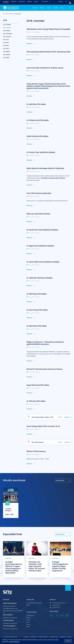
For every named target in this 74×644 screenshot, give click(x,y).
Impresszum (63, 637)
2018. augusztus (7, 37)
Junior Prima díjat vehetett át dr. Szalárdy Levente (45, 68)
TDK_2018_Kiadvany (38, 442)
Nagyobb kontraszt (70, 3)
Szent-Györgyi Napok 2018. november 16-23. (43, 426)
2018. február (7, 55)
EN (66, 1)
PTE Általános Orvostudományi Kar (10, 629)
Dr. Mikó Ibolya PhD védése (37, 294)
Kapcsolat (61, 1)
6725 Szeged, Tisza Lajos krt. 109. (59, 603)
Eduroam (28, 618)
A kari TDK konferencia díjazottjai (39, 193)
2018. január (6, 58)
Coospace (28, 624)
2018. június (6, 43)
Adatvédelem (33, 637)
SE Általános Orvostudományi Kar (10, 623)
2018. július (6, 40)
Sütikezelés (26, 637)
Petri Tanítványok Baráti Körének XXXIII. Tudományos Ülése (49, 52)
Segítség (69, 637)
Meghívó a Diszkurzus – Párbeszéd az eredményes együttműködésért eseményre (45, 343)
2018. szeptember (7, 34)
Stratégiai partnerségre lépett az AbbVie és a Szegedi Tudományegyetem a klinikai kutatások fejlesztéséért (14, 567)
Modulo (28, 627)
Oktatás (42, 8)
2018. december (7, 25)
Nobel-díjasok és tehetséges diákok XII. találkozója (45, 168)
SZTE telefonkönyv (30, 615)
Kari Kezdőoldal (6, 1)
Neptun (28, 622)
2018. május (6, 46)
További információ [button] (14, 642)
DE (69, 1)
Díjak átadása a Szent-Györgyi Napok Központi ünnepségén (48, 29)
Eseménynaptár (60, 480)
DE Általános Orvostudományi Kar (10, 618)
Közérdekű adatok (54, 637)
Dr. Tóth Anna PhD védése (36, 401)
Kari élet (56, 8)
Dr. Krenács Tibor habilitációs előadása (41, 152)
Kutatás (49, 8)
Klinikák (28, 605)
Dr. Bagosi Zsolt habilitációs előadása (40, 246)
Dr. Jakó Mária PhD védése (36, 104)
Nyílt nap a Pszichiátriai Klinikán (38, 214)
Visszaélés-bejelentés (43, 637)
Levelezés (28, 620)
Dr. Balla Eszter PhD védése (37, 326)
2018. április (6, 49)
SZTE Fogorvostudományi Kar (9, 606)
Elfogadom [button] (68, 641)
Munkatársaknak (22, 1)
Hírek (62, 8)
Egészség (36, 1)
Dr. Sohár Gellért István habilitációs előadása (43, 262)
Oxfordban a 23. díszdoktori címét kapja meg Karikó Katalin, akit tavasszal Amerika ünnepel (37, 566)
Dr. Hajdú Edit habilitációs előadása (40, 278)
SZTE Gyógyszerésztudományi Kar (10, 608)
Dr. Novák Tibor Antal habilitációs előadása (42, 230)
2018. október (7, 31)
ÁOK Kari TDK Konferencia (36, 451)
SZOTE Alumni (45, 1)
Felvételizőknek (14, 1)
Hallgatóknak (30, 1)
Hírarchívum (11, 14)
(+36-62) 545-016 (56, 605)
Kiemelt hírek (8, 558)
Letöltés (66, 417)
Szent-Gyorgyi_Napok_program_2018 (42, 417)
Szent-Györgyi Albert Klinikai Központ (34, 603)
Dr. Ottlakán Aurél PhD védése (38, 120)
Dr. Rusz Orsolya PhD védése (37, 310)
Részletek (29, 43)
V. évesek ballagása (8, 509)
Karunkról (35, 8)
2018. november (18, 14)
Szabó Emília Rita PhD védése (37, 136)
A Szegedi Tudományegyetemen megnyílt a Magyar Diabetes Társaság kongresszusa (60, 566)
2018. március (7, 52)
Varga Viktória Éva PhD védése (38, 385)
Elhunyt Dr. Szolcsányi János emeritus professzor (45, 369)
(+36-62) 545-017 (56, 607)
